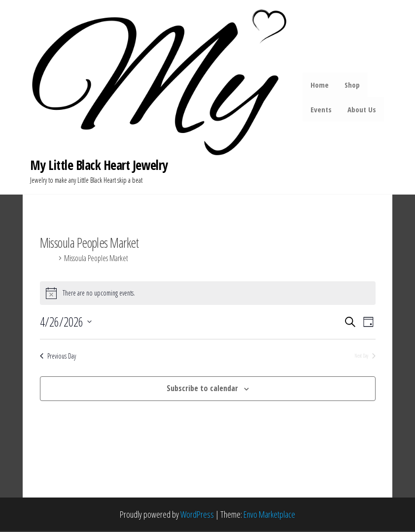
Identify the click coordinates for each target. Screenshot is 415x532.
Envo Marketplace (269, 515)
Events (322, 110)
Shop (352, 85)
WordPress (197, 515)
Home (321, 85)
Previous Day (58, 357)
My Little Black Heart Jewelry (99, 166)
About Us (362, 110)
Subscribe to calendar (202, 389)
